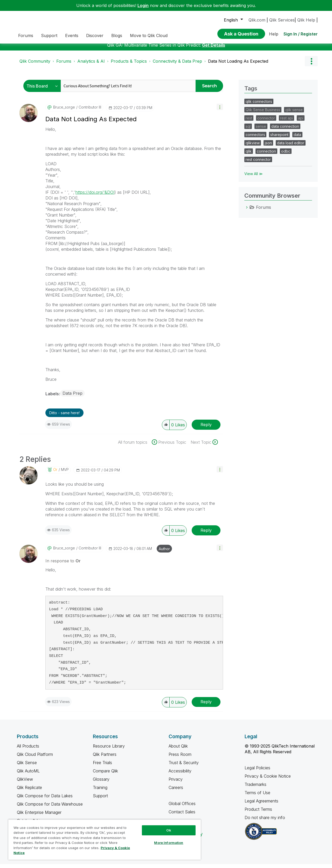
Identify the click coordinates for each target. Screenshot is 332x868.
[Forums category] (247, 211)
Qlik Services (282, 20)
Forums (64, 65)
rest (249, 122)
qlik (249, 155)
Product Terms (258, 813)
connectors (255, 138)
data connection (285, 130)
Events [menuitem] (72, 35)
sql (248, 130)
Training (100, 791)
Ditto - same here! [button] (64, 417)
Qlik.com (257, 20)
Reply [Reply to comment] (206, 534)
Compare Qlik (105, 775)
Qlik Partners (105, 758)
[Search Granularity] (43, 90)
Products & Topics (129, 65)
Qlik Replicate (29, 791)
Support (100, 800)
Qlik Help (306, 20)
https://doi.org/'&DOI (95, 196)
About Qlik (178, 750)
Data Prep (72, 397)
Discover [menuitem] (95, 35)
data (297, 138)
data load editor (291, 147)
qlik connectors (259, 105)
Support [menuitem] (49, 35)
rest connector (258, 163)
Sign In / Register (301, 34)
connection (266, 155)
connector (266, 122)
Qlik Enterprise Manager (39, 816)
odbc (286, 155)
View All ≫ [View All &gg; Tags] (254, 178)
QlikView (25, 783)
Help (274, 34)
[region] (105, 840)
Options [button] (311, 65)
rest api (286, 122)
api (301, 122)
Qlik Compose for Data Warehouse (50, 808)
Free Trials (102, 766)
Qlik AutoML (28, 775)
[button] (220, 111)
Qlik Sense (27, 766)
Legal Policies (257, 772)
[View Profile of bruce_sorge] (64, 111)
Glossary (101, 783)
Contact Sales (182, 816)
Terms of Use (257, 797)
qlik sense (294, 114)
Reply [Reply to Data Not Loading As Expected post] (206, 428)
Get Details (214, 49)
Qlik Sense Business (263, 114)
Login (143, 5)
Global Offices (182, 807)
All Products (28, 750)
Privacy (176, 783)
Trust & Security (184, 766)
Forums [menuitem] (26, 35)
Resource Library (109, 750)
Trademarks (255, 788)
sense (261, 130)
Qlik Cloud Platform (35, 758)
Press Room (180, 758)
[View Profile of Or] (55, 474)
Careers (176, 791)
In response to (63, 565)
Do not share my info (265, 821)
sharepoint (279, 138)
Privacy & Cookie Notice (268, 780)
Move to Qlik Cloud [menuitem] (149, 35)
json (268, 147)
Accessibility (180, 775)
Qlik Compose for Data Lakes (45, 800)
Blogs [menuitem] (117, 35)
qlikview (253, 147)
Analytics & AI (91, 65)
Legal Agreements (261, 805)
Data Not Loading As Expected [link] (238, 65)
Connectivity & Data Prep (177, 65)
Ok (169, 830)
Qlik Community (35, 65)
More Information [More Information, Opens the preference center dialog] (169, 843)
